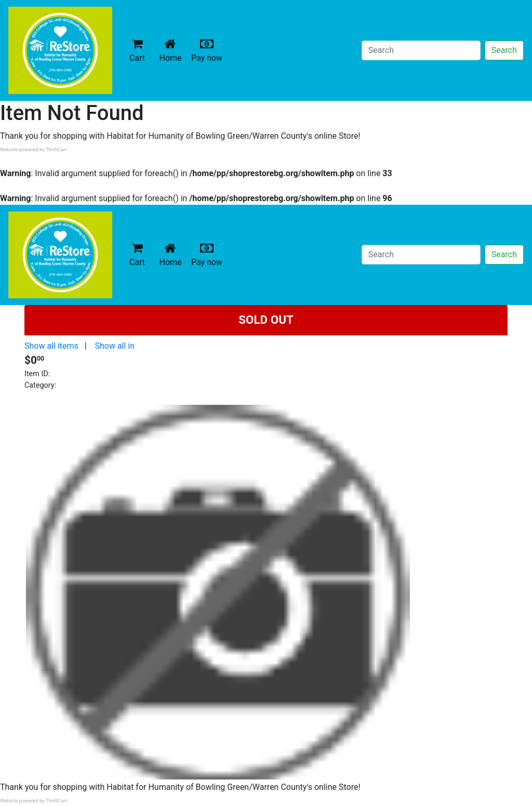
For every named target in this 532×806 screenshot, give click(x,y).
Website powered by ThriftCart (34, 149)
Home (172, 50)
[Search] (421, 50)
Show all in (115, 346)
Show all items (51, 346)
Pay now (209, 50)
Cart (137, 50)
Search (504, 50)
